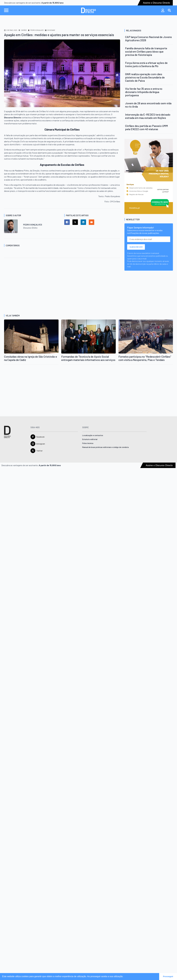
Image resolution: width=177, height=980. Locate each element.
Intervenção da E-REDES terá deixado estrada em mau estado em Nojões (148, 116)
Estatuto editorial (90, 439)
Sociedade (51, 30)
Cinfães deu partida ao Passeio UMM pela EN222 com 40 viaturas (147, 127)
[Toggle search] (169, 10)
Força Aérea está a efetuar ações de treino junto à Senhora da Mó (146, 64)
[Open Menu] (6, 10)
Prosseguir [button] (168, 976)
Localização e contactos (93, 435)
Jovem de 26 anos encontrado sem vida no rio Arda (148, 105)
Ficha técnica (88, 443)
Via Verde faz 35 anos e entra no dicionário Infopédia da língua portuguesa (144, 92)
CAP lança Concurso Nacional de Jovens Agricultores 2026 (148, 39)
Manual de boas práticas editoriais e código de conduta (105, 447)
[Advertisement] (42, 285)
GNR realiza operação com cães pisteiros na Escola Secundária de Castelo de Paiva (145, 77)
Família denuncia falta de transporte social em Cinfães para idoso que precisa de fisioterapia (146, 51)
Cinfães (24, 30)
